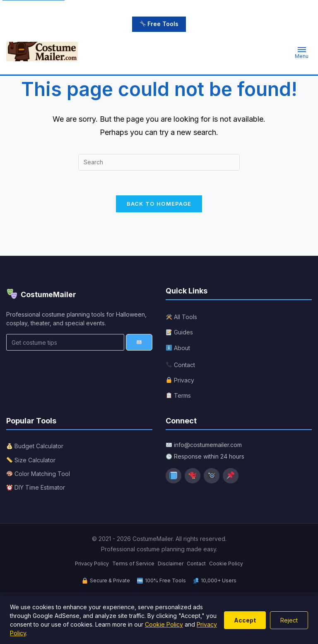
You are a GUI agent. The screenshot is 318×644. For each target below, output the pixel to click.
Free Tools (159, 24)
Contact (181, 366)
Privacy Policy (92, 565)
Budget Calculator (35, 448)
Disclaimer (171, 565)
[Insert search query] (159, 163)
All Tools (182, 318)
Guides (179, 334)
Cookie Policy (226, 565)
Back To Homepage (159, 205)
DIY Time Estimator (36, 489)
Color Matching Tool (38, 475)
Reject (289, 620)
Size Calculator (31, 461)
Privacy (180, 381)
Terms (178, 397)
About (178, 349)
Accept (245, 620)
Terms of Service (133, 565)
